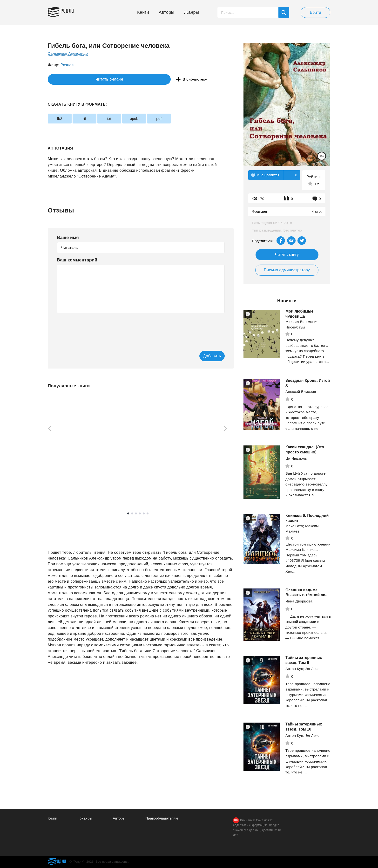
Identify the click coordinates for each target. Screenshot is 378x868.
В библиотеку (122, 79)
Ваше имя (68, 238)
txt (123, 119)
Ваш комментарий (77, 260)
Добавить (205, 356)
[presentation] (94, 328)
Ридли (70, 11)
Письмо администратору (287, 270)
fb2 (62, 119)
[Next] (227, 429)
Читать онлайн (70, 79)
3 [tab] (136, 514)
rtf (93, 119)
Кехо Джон (57, 480)
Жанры (192, 12)
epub (153, 119)
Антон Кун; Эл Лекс (302, 669)
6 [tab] (148, 514)
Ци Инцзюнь (296, 458)
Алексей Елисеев (301, 392)
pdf (183, 119)
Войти (315, 12)
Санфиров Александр (134, 477)
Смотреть (66, 492)
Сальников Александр (69, 53)
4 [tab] (140, 514)
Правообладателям (162, 818)
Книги (143, 12)
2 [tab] (132, 514)
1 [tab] (128, 514)
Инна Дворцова (299, 601)
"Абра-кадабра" (196, 480)
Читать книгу (287, 255)
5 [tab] (144, 514)
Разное (67, 65)
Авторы (167, 12)
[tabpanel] (71, 447)
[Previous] (48, 429)
